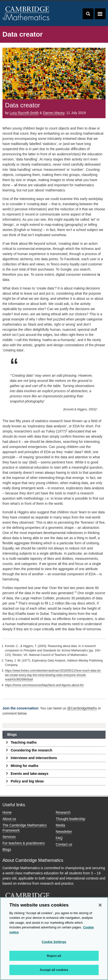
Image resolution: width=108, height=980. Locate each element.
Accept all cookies (54, 970)
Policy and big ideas (27, 781)
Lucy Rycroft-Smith (24, 113)
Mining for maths (24, 766)
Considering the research (31, 750)
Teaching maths (24, 742)
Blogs (12, 735)
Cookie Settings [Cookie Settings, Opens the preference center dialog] (54, 942)
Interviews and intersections (34, 758)
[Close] (100, 905)
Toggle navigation (100, 14)
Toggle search (88, 14)
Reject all (54, 956)
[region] (54, 939)
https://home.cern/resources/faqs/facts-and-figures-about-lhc (44, 685)
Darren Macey (54, 113)
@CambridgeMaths (82, 708)
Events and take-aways (29, 774)
